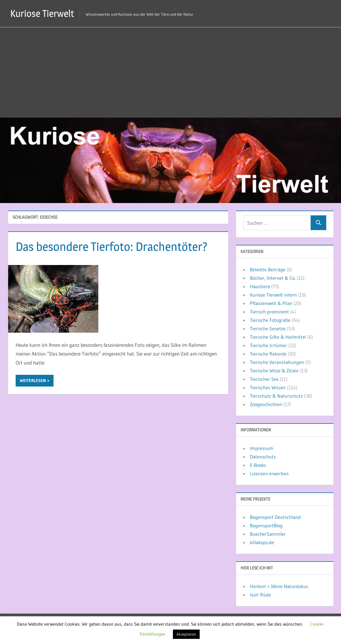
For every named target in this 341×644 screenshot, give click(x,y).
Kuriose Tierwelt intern (273, 295)
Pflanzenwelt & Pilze (271, 303)
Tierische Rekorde (268, 354)
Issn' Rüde (260, 595)
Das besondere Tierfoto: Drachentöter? (112, 247)
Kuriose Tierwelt (42, 13)
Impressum (262, 448)
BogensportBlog (266, 525)
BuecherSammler (268, 534)
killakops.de (262, 542)
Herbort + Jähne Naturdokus (279, 586)
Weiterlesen (33, 381)
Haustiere (260, 286)
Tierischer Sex (264, 379)
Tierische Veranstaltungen (277, 362)
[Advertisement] (170, 72)
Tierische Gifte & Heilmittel (278, 337)
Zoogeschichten (266, 404)
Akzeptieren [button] (186, 634)
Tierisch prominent (269, 312)
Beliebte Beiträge (268, 270)
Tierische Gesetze (268, 328)
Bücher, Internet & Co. (273, 278)
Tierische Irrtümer (269, 345)
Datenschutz (263, 457)
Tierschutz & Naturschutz (276, 396)
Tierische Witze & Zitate (274, 371)
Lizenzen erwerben (269, 473)
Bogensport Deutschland (275, 517)
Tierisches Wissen (268, 387)
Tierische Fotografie (270, 320)
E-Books (258, 465)
